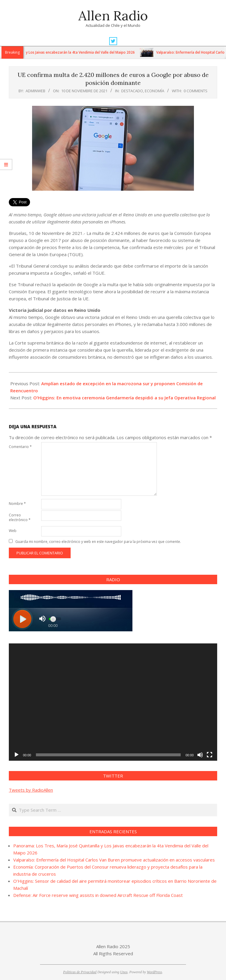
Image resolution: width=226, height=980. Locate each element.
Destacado (132, 91)
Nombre (17, 504)
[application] (113, 702)
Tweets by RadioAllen (31, 790)
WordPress (154, 972)
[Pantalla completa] (210, 755)
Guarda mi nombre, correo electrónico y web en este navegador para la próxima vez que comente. (98, 542)
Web (13, 531)
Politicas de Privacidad (80, 972)
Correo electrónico (20, 517)
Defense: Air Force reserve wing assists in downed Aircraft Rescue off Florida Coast (98, 895)
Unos (124, 972)
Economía (154, 91)
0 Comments (196, 91)
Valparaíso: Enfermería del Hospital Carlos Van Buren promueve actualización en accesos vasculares (114, 860)
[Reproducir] (16, 755)
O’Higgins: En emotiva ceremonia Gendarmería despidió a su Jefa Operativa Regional (124, 398)
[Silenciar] (200, 755)
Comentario (20, 447)
